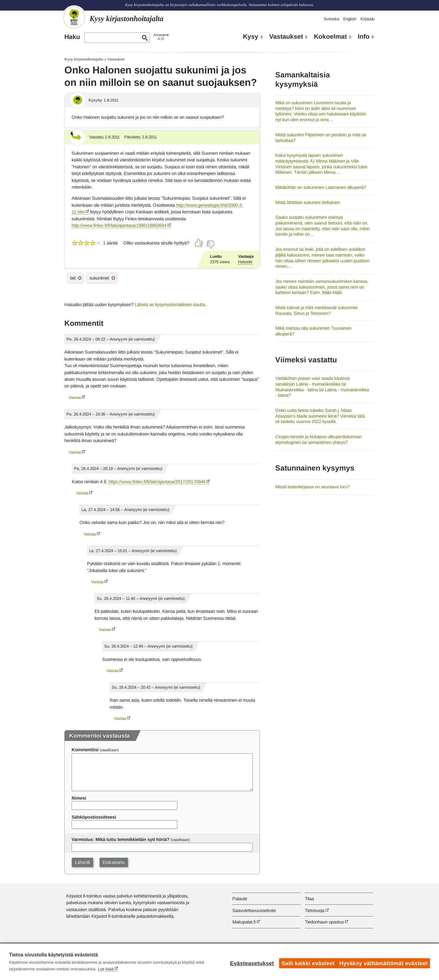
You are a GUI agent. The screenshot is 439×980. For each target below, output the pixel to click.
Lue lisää (106, 969)
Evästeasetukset (249, 962)
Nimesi (79, 798)
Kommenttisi (85, 750)
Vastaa (75, 398)
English (350, 19)
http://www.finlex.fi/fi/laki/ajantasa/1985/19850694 (119, 225)
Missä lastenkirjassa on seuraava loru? (312, 487)
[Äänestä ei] (210, 244)
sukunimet (99, 278)
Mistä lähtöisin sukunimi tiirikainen (308, 202)
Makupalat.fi (244, 922)
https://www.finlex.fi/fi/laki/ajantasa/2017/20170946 (157, 482)
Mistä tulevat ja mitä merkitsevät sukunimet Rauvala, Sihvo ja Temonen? (316, 310)
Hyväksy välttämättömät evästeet (383, 962)
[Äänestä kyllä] (199, 243)
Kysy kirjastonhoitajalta (84, 59)
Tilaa (309, 899)
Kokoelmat (330, 37)
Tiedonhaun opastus (324, 922)
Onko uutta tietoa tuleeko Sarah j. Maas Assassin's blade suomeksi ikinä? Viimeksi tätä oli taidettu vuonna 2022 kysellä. (320, 416)
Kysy (251, 37)
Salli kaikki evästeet (305, 962)
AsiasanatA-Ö (161, 37)
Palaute (240, 899)
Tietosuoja (315, 910)
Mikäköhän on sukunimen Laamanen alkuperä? (321, 187)
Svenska (331, 19)
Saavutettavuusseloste (254, 910)
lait (73, 278)
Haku (72, 37)
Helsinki (245, 262)
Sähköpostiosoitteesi (94, 817)
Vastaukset (286, 37)
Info (364, 37)
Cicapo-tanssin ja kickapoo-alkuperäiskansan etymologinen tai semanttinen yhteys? (318, 439)
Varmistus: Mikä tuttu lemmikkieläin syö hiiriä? (121, 839)
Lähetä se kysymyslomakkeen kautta (170, 304)
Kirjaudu (368, 19)
